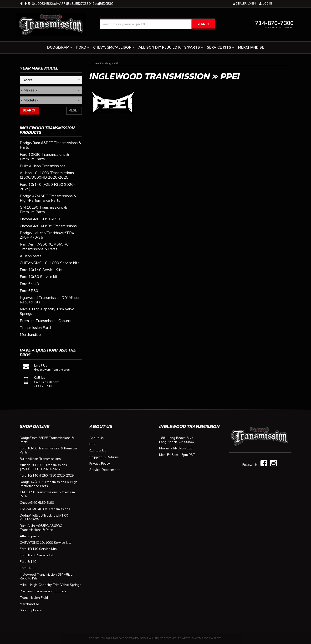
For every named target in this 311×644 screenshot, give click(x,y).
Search (30, 110)
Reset (74, 110)
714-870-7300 (181, 449)
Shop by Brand (31, 611)
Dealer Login (244, 4)
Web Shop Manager (208, 638)
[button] (158, 24)
